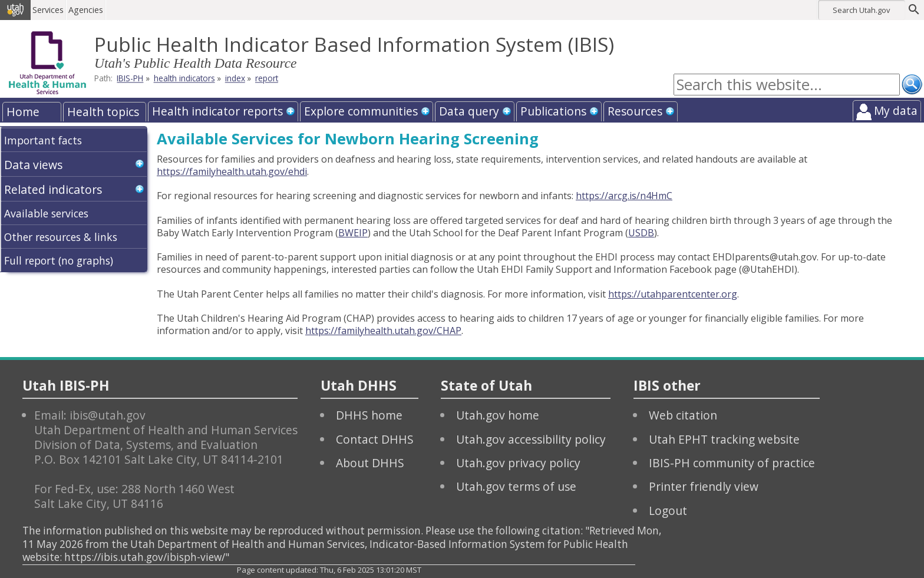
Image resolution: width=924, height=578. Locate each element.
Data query (469, 111)
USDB (641, 233)
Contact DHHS (375, 439)
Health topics (103, 112)
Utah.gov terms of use (516, 486)
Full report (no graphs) (59, 260)
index (235, 79)
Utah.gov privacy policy (518, 463)
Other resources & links (61, 237)
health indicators (184, 79)
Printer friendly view (704, 486)
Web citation (683, 415)
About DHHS (370, 463)
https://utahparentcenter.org (673, 294)
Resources (635, 111)
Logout (668, 511)
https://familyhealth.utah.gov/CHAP (383, 331)
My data (896, 110)
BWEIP (353, 233)
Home (23, 112)
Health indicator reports (217, 111)
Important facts (43, 140)
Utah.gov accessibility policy (531, 439)
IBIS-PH (130, 79)
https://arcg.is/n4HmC (624, 196)
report (267, 79)
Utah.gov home (498, 415)
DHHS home (369, 415)
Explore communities (361, 111)
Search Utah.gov (861, 10)
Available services (46, 213)
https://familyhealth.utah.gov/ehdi (232, 171)
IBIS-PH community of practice (732, 463)
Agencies (87, 10)
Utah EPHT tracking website (724, 439)
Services (49, 10)
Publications (553, 111)
